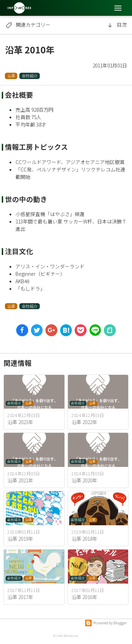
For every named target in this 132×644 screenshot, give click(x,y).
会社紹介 (30, 76)
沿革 (11, 76)
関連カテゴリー (28, 25)
